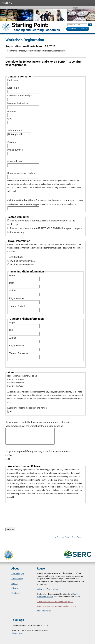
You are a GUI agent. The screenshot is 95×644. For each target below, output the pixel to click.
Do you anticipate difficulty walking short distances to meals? (38, 452)
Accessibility (17, 579)
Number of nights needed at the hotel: (27, 408)
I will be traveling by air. (22, 265)
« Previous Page (62, 537)
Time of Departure (19, 353)
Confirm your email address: (22, 173)
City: (10, 119)
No (10, 459)
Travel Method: (15, 257)
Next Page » (77, 537)
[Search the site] (77, 25)
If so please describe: (52, 426)
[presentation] (29, 514)
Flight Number (17, 298)
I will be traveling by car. (22, 261)
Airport (13, 275)
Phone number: (15, 150)
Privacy (15, 588)
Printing (15, 584)
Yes (10, 455)
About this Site (18, 574)
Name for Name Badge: (20, 96)
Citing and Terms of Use (48, 589)
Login (75, 8)
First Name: (13, 80)
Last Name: (13, 88)
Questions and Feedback (78, 29)
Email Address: (15, 162)
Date (12, 283)
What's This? (17, 633)
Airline (13, 291)
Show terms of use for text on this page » (55, 602)
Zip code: (12, 142)
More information (44, 611)
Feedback (16, 593)
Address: (12, 111)
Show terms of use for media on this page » (56, 606)
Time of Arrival (17, 306)
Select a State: (15, 131)
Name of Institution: (18, 103)
